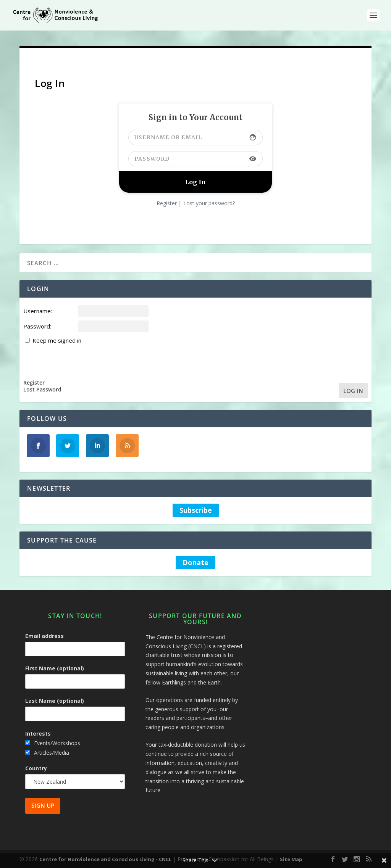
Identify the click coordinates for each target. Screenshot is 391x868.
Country (36, 768)
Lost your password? (209, 203)
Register (167, 203)
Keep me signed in (57, 340)
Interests (38, 734)
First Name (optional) (55, 668)
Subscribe (196, 510)
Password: (37, 326)
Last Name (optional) (55, 701)
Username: (38, 311)
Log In (353, 391)
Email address (44, 636)
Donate (195, 562)
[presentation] (81, 361)
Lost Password (42, 390)
